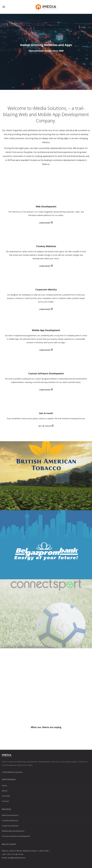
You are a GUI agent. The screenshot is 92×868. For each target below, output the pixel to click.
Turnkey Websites (10, 820)
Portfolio (6, 796)
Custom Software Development (16, 836)
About (5, 791)
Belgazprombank (46, 545)
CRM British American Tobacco (46, 476)
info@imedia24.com (17, 858)
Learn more (45, 223)
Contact (5, 801)
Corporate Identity (10, 826)
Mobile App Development (13, 831)
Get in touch (45, 426)
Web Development (10, 815)
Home (4, 785)
